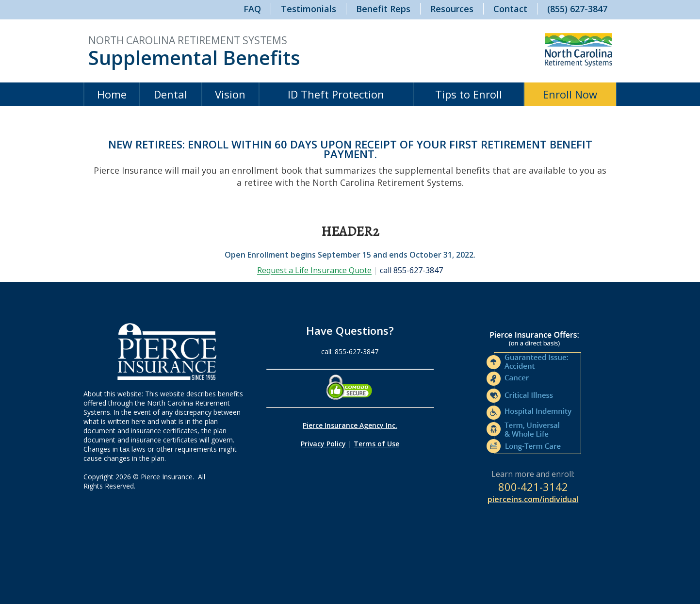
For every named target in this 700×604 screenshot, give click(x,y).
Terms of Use (376, 444)
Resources (452, 9)
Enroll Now (570, 94)
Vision (230, 94)
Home (112, 94)
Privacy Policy (323, 444)
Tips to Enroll (469, 94)
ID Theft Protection (336, 94)
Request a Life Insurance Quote (314, 270)
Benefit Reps (383, 9)
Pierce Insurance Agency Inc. (350, 425)
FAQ (252, 9)
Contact (510, 9)
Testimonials (309, 9)
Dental (171, 94)
